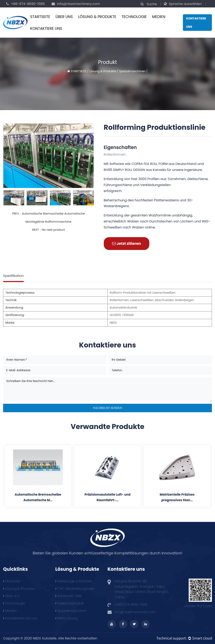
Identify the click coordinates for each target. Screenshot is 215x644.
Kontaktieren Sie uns (20, 618)
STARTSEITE (40, 17)
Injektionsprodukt (70, 603)
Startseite (12, 581)
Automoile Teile (68, 596)
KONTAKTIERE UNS (46, 28)
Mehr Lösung (66, 618)
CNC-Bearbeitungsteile (75, 589)
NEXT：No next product (48, 230)
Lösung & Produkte (97, 17)
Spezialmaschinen (132, 71)
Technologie (134, 17)
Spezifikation (13, 276)
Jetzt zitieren (127, 243)
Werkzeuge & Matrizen (74, 581)
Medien (159, 17)
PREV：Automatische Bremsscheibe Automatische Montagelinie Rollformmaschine (48, 218)
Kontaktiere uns (196, 23)
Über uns (64, 17)
